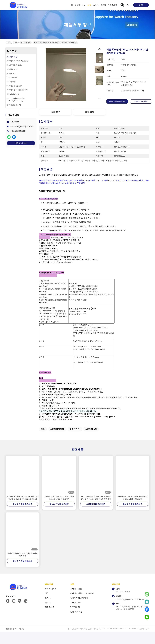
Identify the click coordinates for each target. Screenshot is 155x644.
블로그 (103, 5)
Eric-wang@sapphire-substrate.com (27, 126)
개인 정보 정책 (11, 641)
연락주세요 (112, 5)
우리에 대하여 (80, 5)
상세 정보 (55, 112)
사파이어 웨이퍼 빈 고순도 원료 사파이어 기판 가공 (22, 567)
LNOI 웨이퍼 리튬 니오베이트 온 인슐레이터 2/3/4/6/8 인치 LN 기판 (133, 510)
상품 (89, 5)
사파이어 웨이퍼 (57, 441)
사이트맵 (21, 641)
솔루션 (96, 5)
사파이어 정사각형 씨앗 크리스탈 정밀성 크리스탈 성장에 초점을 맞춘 (59, 510)
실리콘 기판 (75, 441)
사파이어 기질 (25, 43)
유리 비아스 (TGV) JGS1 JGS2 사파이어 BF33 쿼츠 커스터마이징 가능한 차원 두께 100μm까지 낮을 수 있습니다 (96, 510)
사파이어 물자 (91, 441)
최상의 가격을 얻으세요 (117, 101)
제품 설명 (90, 112)
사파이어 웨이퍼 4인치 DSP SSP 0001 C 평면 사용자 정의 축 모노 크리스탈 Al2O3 (22, 510)
